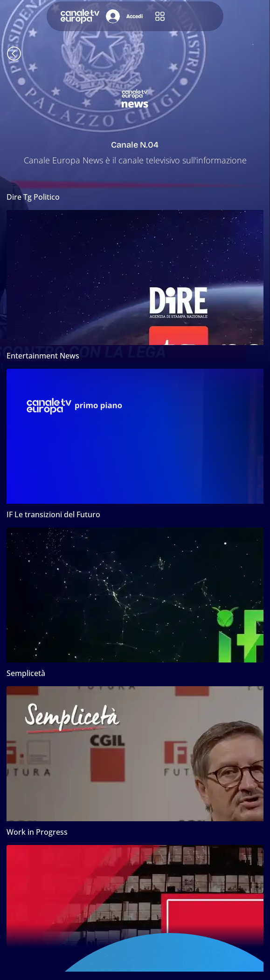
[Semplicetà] (135, 673)
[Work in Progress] (135, 832)
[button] (160, 16)
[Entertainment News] (135, 356)
